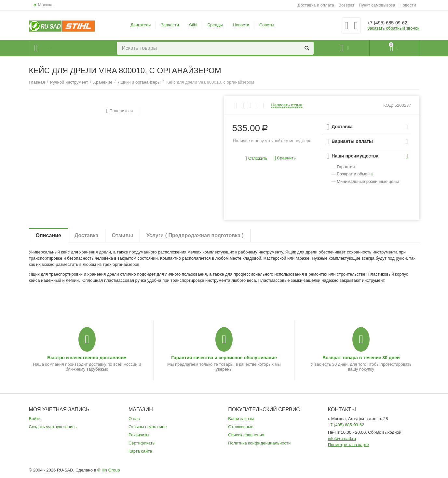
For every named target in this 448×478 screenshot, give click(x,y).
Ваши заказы (241, 419)
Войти (35, 419)
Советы (267, 25)
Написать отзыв (287, 105)
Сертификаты (142, 443)
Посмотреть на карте (349, 445)
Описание (48, 235)
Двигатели (141, 25)
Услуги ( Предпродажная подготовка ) (195, 235)
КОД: (388, 105)
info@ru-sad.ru (342, 438)
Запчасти (170, 25)
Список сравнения (246, 435)
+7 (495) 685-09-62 (393, 23)
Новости (408, 5)
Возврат (346, 5)
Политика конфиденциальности (259, 443)
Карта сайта (140, 451)
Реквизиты (139, 435)
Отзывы (122, 235)
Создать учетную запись (53, 427)
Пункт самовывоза (377, 5)
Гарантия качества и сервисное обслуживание (224, 358)
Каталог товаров (68, 48)
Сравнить (285, 158)
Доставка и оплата (316, 5)
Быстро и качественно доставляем (87, 358)
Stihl (193, 25)
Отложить (256, 159)
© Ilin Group (109, 470)
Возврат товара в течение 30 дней (361, 358)
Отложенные (241, 427)
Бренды (215, 25)
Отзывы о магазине (148, 427)
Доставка (87, 235)
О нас (134, 419)
